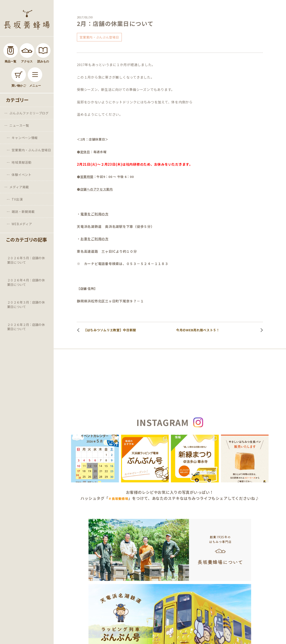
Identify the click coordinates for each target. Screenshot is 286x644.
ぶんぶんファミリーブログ (29, 113)
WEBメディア (22, 224)
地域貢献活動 (21, 162)
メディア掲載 (19, 187)
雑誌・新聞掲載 (23, 212)
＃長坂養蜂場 (118, 499)
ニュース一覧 (19, 125)
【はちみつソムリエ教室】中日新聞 (110, 330)
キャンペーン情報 (25, 138)
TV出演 (17, 199)
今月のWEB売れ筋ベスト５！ (198, 330)
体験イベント (21, 175)
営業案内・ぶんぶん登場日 (31, 150)
